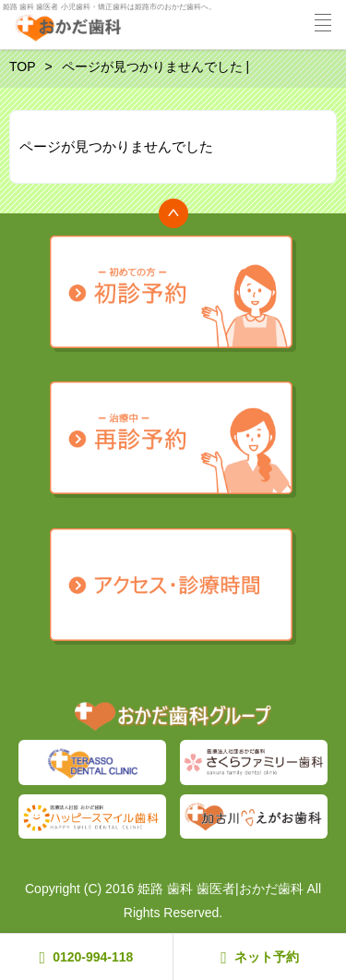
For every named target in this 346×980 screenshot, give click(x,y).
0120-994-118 (87, 958)
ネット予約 (260, 958)
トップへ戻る (173, 213)
